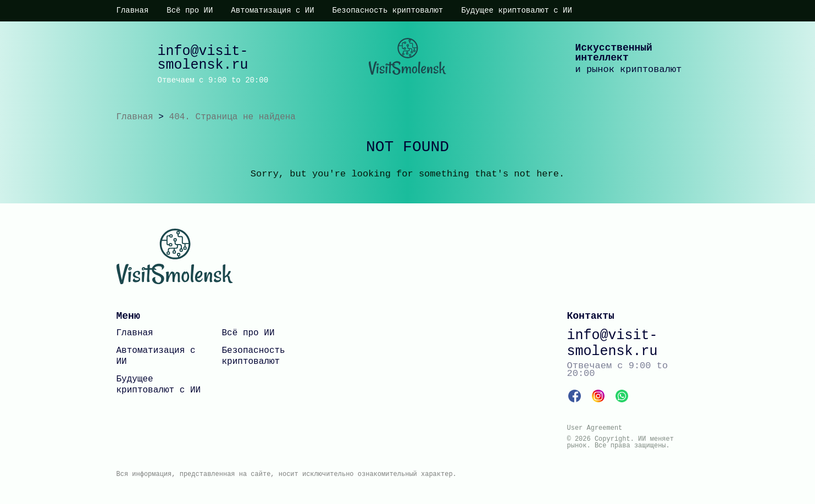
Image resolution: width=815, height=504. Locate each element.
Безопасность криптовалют (388, 10)
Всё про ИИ (190, 10)
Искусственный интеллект (614, 53)
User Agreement (595, 428)
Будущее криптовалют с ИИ (517, 10)
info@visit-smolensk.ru (203, 58)
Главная (133, 10)
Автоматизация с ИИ (272, 10)
